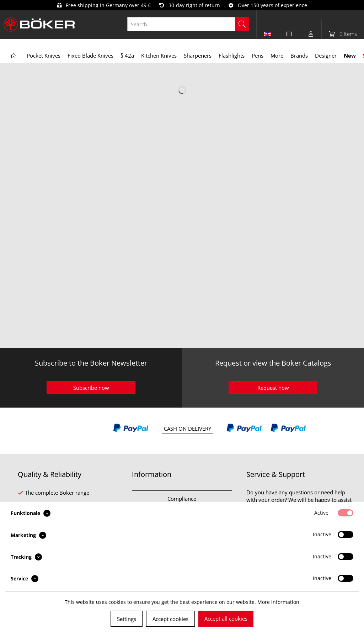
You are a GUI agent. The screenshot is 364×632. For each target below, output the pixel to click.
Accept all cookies (226, 618)
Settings (127, 619)
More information (278, 602)
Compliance (182, 499)
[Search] (242, 24)
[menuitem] (192, 24)
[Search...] (188, 24)
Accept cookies (170, 619)
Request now (273, 388)
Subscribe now (91, 388)
